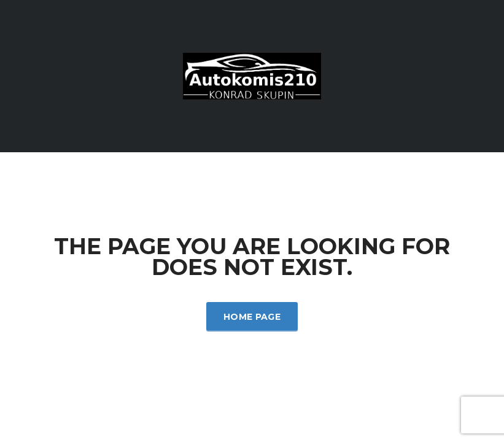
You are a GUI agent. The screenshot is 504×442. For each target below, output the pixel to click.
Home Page (252, 317)
